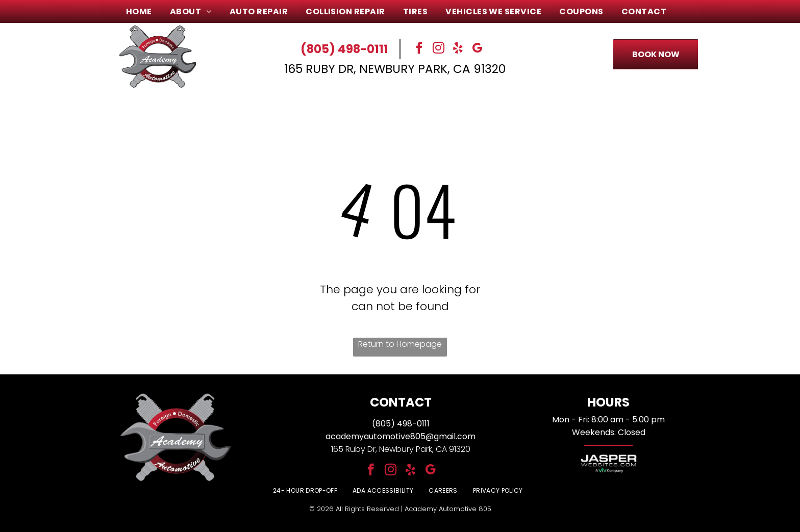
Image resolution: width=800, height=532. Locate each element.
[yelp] (458, 49)
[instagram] (439, 49)
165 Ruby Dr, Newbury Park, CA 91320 (395, 69)
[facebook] (419, 49)
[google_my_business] (478, 49)
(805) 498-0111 (344, 49)
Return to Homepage (400, 344)
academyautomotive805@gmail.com (401, 436)
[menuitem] (143, 11)
